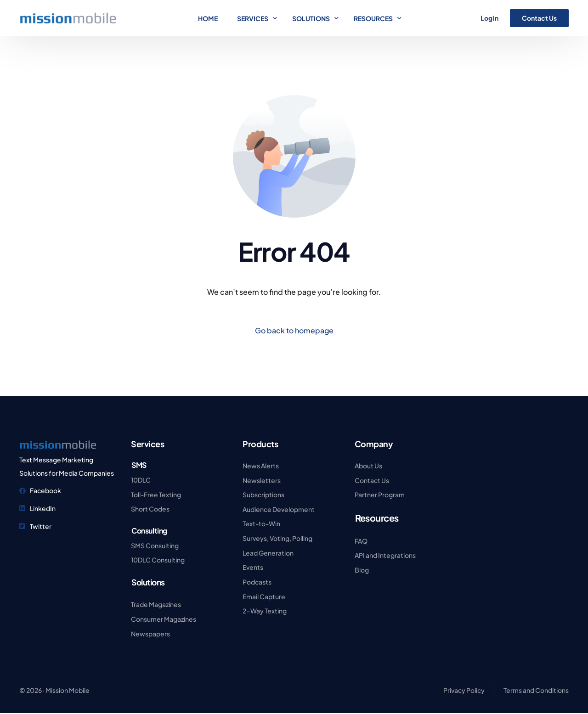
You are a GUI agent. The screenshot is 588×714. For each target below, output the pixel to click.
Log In (489, 18)
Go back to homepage (294, 330)
